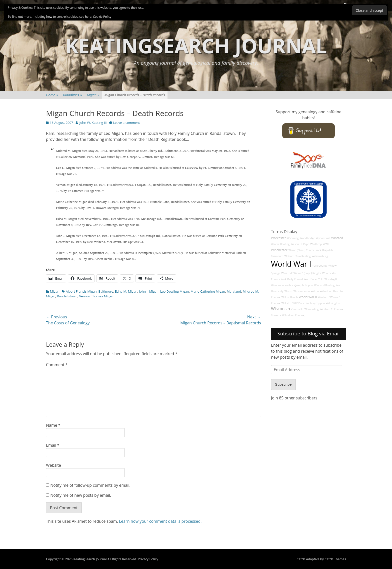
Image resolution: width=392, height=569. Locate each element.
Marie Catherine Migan (208, 291)
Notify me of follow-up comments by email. (90, 485)
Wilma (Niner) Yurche (302, 250)
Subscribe (283, 384)
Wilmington (333, 303)
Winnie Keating (280, 244)
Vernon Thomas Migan (96, 296)
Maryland (234, 291)
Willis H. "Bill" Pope (293, 303)
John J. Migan (149, 291)
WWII (326, 244)
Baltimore (106, 291)
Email (53, 445)
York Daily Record (292, 279)
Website (53, 465)
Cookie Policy (102, 17)
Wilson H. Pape (300, 244)
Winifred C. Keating (332, 309)
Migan (93, 95)
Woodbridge (307, 238)
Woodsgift (331, 279)
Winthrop (316, 244)
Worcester (278, 238)
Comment (57, 365)
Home (52, 95)
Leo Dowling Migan (175, 291)
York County (320, 266)
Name (53, 425)
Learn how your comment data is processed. (160, 521)
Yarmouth (277, 256)
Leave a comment (127, 123)
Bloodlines (72, 95)
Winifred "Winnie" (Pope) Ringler (301, 273)
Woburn (289, 256)
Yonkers (276, 315)
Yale (321, 279)
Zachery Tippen (315, 303)
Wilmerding (312, 309)
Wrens (288, 291)
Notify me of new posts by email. (81, 495)
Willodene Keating (293, 315)
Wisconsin (280, 309)
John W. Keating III (93, 123)
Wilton (315, 291)
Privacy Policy (148, 559)
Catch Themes (335, 559)
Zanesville (297, 309)
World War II (308, 297)
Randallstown (67, 296)
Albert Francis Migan (81, 291)
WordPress (310, 279)
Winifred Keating (324, 285)
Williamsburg (320, 256)
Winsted (337, 238)
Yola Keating (303, 256)
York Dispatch (324, 250)
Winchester (279, 250)
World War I (291, 264)
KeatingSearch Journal (196, 45)
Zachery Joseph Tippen (299, 285)
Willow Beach (289, 297)
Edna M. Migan (126, 291)
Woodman (277, 285)
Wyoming (293, 238)
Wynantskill (323, 238)
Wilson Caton (302, 291)
